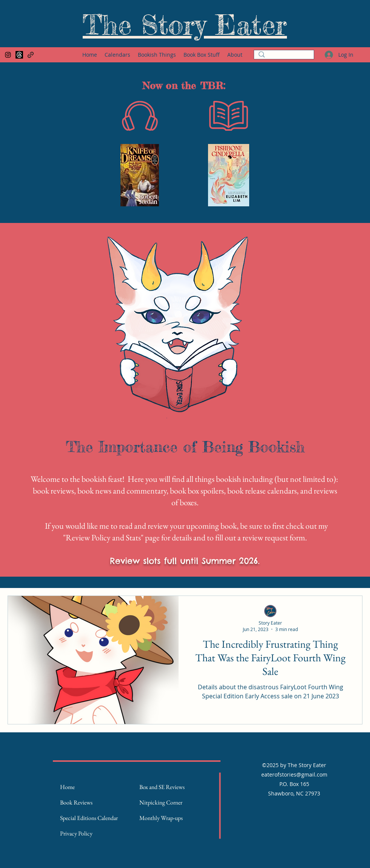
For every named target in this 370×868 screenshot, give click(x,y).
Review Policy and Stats (103, 538)
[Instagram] (8, 55)
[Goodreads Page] (31, 55)
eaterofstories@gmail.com (294, 774)
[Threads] (19, 55)
